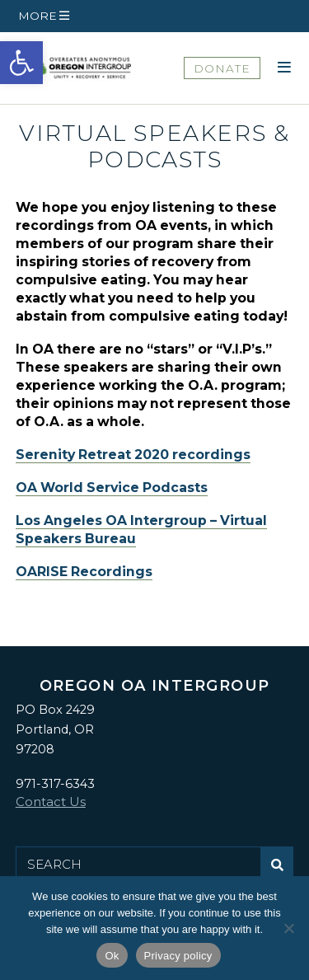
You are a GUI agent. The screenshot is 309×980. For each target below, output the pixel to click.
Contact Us (51, 802)
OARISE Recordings (84, 572)
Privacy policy (178, 956)
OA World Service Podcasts (112, 488)
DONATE (222, 68)
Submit (281, 871)
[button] (21, 63)
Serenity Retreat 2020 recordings (133, 455)
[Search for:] (139, 865)
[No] (288, 928)
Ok (112, 956)
